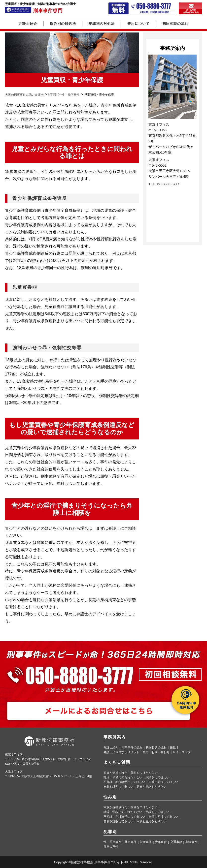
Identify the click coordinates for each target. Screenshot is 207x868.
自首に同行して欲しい (163, 817)
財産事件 (146, 842)
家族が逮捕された (115, 773)
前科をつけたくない (144, 773)
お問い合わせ (161, 752)
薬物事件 (191, 842)
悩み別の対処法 (63, 24)
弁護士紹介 (28, 24)
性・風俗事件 (112, 842)
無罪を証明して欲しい (118, 787)
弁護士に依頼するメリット (121, 752)
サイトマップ (182, 752)
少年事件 (161, 842)
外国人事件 (111, 847)
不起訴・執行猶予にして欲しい (124, 817)
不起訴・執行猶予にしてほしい (124, 782)
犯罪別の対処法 (102, 24)
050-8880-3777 (167, 184)
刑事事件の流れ (132, 748)
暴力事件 (131, 842)
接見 (173, 748)
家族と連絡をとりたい (151, 787)
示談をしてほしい (157, 778)
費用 (145, 752)
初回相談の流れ (175, 24)
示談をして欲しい (157, 812)
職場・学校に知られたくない (123, 778)
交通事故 (176, 842)
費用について (138, 24)
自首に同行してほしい (163, 782)
